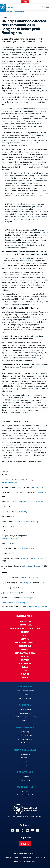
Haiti (25, 635)
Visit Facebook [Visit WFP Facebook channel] (17, 830)
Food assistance (25, 713)
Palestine (25, 656)
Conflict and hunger (25, 735)
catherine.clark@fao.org (30, 558)
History (25, 695)
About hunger (25, 727)
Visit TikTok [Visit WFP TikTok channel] (37, 830)
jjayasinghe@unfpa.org (11, 593)
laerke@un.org (37, 487)
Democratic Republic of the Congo (25, 628)
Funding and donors (25, 698)
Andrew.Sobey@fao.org (31, 566)
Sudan (25, 667)
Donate (25, 2)
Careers (25, 791)
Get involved (25, 772)
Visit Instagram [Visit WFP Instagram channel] (22, 830)
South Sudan (25, 663)
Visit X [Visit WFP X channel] (12, 830)
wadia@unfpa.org (26, 582)
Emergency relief (25, 709)
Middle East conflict (25, 642)
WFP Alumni (17, 861)
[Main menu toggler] (47, 7)
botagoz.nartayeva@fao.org (13, 538)
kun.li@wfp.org (21, 512)
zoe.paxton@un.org (9, 482)
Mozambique (25, 646)
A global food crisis (25, 739)
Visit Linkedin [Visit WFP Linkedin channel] (27, 830)
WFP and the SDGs (25, 743)
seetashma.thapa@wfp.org (33, 501)
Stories (25, 761)
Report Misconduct (31, 861)
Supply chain (25, 721)
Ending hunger (25, 732)
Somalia (25, 660)
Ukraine (25, 674)
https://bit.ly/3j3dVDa (38, 607)
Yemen (25, 677)
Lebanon (25, 639)
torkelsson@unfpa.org (29, 577)
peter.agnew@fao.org (26, 548)
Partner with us (25, 780)
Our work (25, 705)
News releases (19, 11)
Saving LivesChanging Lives (11, 7)
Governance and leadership (25, 691)
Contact (8, 858)
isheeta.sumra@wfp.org (29, 522)
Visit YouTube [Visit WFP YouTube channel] (32, 830)
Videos (25, 765)
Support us (25, 776)
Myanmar (25, 649)
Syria (25, 670)
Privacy (16, 858)
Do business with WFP (25, 795)
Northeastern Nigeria (25, 653)
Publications (25, 758)
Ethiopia (25, 632)
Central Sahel (25, 625)
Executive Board (39, 858)
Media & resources (25, 750)
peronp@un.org (41, 492)
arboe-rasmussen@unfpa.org (13, 603)
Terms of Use (26, 858)
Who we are (25, 687)
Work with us (25, 787)
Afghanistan (25, 621)
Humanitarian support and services (25, 717)
